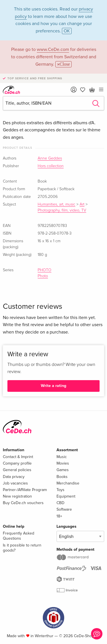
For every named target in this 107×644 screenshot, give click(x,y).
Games (63, 470)
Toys (60, 490)
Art (82, 204)
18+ (59, 516)
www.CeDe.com (53, 49)
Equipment (66, 496)
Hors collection (51, 166)
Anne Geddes (50, 158)
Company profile (17, 463)
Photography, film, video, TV (62, 210)
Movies (63, 463)
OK (67, 31)
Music (62, 457)
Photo (43, 276)
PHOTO (45, 270)
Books (62, 477)
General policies (17, 470)
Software (64, 509)
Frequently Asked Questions (19, 536)
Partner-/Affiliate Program (25, 490)
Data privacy (14, 477)
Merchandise (68, 483)
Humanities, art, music (56, 204)
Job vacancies (15, 483)
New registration (17, 496)
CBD (60, 503)
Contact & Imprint (18, 457)
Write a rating (53, 386)
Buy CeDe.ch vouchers (23, 503)
